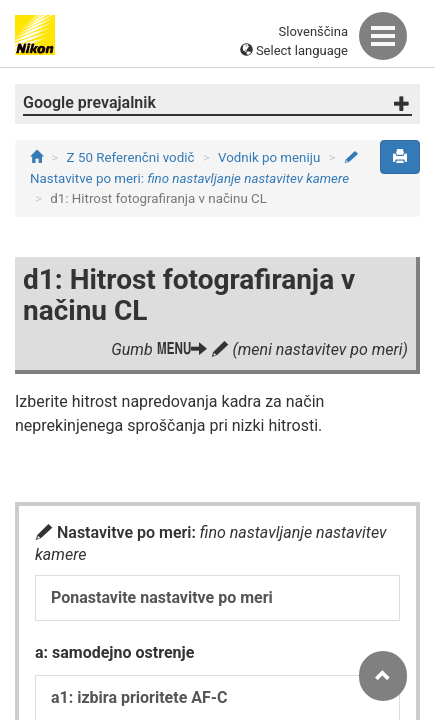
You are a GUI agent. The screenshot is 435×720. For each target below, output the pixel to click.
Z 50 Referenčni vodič (131, 157)
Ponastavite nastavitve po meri (162, 597)
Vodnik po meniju (269, 157)
